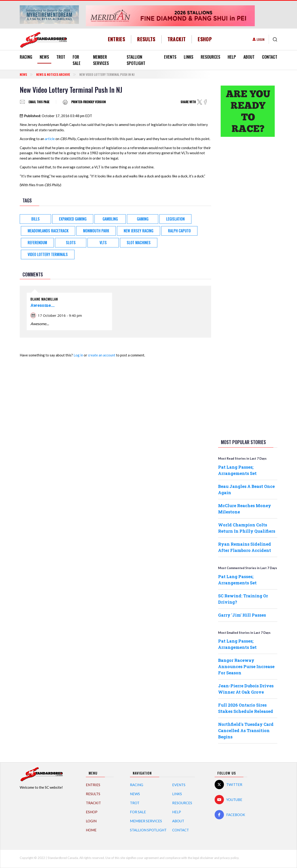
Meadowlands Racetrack (48, 231)
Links (189, 57)
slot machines (139, 243)
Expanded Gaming (73, 219)
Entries (117, 39)
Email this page (39, 102)
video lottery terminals (48, 254)
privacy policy (229, 858)
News (44, 57)
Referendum (37, 243)
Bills (36, 219)
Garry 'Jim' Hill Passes (242, 615)
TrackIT (177, 39)
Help (232, 57)
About (249, 57)
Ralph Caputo (179, 231)
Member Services (101, 60)
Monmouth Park (96, 231)
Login (261, 39)
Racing (26, 57)
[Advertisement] (248, 213)
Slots (71, 243)
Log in (78, 355)
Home (91, 830)
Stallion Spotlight (136, 60)
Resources (210, 57)
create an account (102, 355)
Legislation (175, 219)
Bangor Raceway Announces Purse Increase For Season (246, 666)
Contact (270, 57)
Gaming (143, 219)
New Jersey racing (139, 231)
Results (146, 39)
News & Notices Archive (53, 74)
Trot (61, 57)
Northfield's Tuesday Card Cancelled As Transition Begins (246, 730)
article (50, 139)
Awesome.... (42, 305)
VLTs (103, 243)
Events (170, 57)
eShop (205, 39)
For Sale (77, 60)
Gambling (110, 219)
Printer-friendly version (89, 102)
